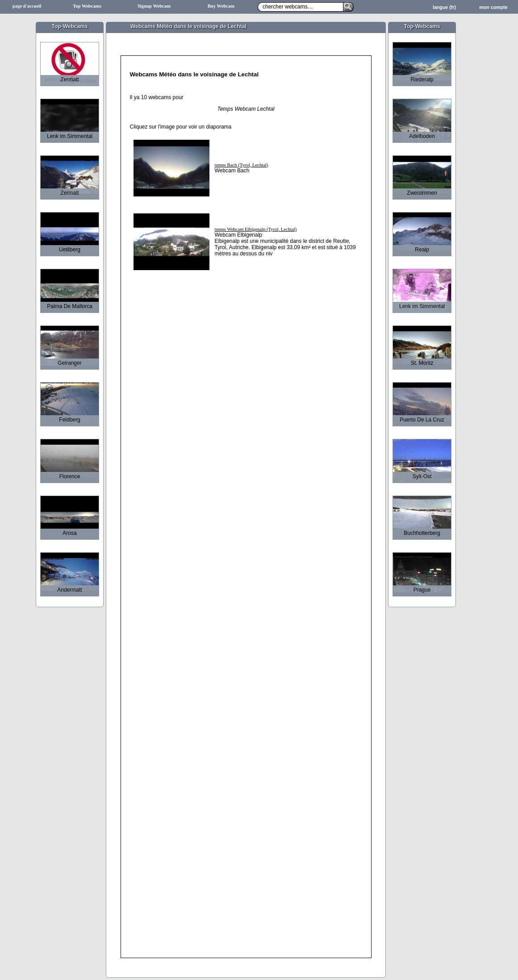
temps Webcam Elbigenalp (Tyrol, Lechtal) (256, 229)
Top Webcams (87, 6)
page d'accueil (27, 6)
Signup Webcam (154, 6)
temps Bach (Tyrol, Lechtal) (242, 165)
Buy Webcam (221, 6)
